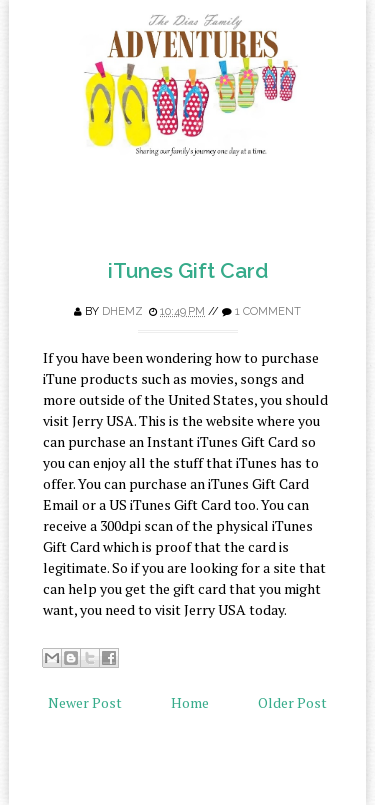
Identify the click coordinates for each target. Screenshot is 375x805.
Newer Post (85, 702)
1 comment (268, 311)
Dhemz (122, 311)
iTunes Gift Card (188, 270)
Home (190, 702)
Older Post (292, 702)
